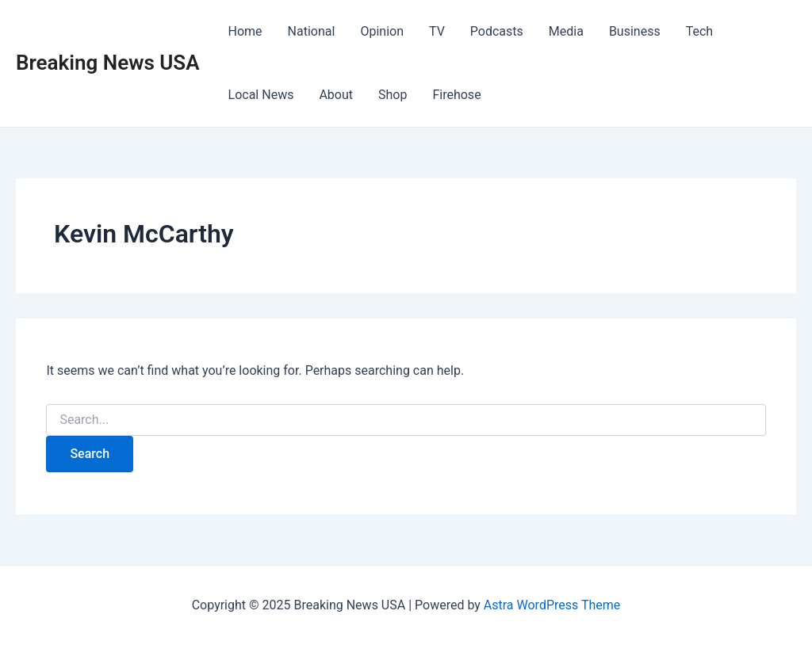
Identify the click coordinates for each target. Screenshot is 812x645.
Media (566, 31)
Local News (261, 95)
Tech (699, 31)
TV (437, 31)
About (336, 95)
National (312, 31)
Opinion (382, 31)
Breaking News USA (108, 63)
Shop (393, 95)
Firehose (456, 95)
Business (635, 31)
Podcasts (497, 31)
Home (245, 31)
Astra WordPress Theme (552, 605)
